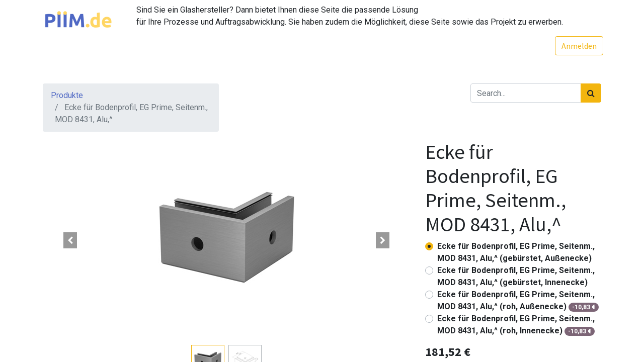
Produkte (67, 95)
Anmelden (577, 46)
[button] (70, 240)
